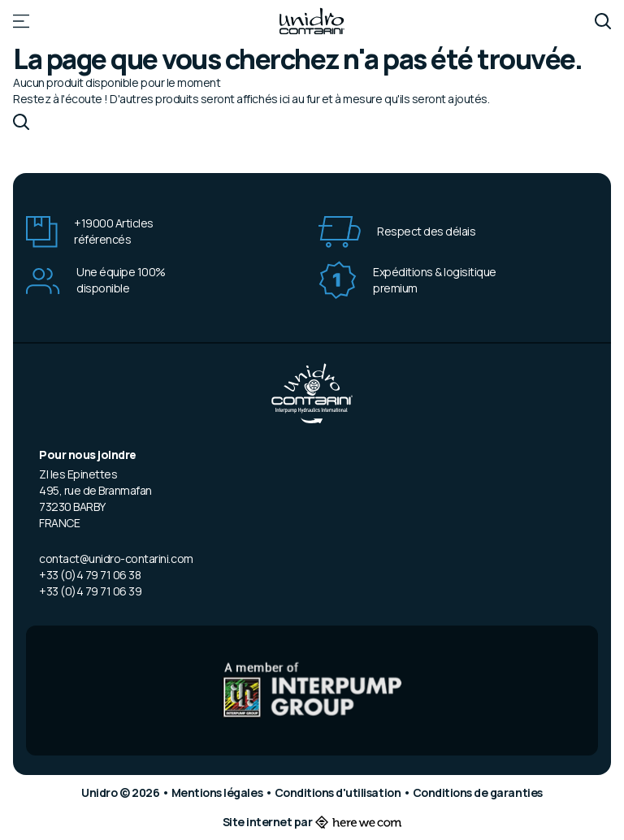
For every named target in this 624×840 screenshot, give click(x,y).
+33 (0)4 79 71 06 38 (90, 575)
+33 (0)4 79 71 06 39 (90, 591)
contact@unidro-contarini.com (116, 559)
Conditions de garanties (478, 792)
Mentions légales (218, 792)
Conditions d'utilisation (339, 792)
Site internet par (312, 822)
